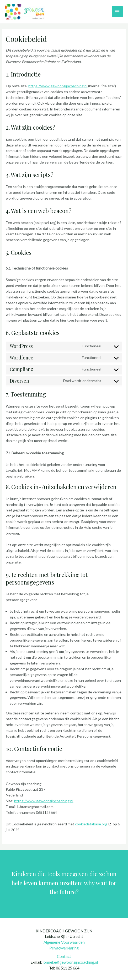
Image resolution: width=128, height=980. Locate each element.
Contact (64, 956)
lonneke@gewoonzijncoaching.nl (70, 962)
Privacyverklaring (64, 948)
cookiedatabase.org (91, 824)
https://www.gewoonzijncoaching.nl (58, 86)
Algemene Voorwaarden (64, 942)
